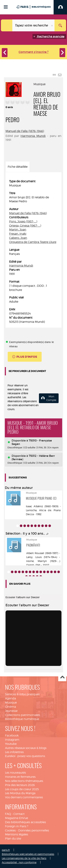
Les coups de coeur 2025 (22, 789)
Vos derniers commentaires (24, 797)
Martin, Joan (18, 230)
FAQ (8, 814)
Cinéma (10, 707)
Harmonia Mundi (33, 136)
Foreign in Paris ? (17, 826)
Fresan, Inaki (18, 234)
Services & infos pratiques (22, 694)
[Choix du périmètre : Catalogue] (7, 25)
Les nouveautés (15, 773)
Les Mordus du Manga (20, 793)
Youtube (11, 744)
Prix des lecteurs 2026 (20, 785)
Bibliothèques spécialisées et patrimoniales (28, 854)
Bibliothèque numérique (22, 719)
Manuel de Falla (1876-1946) (25, 131)
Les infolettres (14, 752)
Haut (62, 677)
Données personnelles (34, 830)
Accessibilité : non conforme (19, 862)
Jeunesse (11, 711)
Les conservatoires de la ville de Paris (24, 858)
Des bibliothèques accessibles (25, 822)
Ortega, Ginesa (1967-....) (25, 226)
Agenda (10, 698)
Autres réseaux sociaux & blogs (26, 748)
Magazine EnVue (17, 818)
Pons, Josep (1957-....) (23, 221)
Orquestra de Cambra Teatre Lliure (33, 242)
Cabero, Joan (18, 238)
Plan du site (13, 839)
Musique (11, 703)
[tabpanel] (33, 252)
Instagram (12, 740)
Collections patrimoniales (23, 715)
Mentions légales (17, 834)
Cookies (10, 830)
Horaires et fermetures (20, 777)
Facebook (12, 736)
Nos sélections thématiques (24, 781)
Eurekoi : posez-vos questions (25, 756)
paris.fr (6, 850)
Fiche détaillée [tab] (18, 167)
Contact (19, 814)
